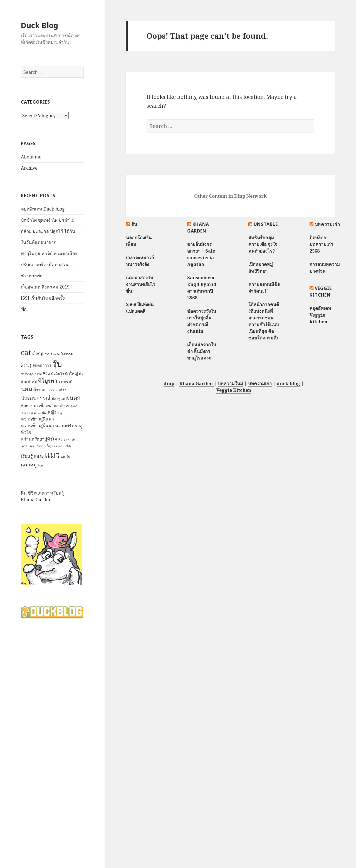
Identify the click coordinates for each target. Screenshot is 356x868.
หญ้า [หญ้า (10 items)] (52, 412)
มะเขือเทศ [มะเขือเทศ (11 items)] (43, 406)
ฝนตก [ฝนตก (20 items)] (73, 398)
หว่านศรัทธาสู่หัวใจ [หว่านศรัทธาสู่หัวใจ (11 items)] (39, 439)
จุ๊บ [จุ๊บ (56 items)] (57, 364)
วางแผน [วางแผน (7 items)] (27, 413)
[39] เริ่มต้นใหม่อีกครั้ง (43, 298)
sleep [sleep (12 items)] (38, 353)
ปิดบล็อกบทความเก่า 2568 (321, 244)
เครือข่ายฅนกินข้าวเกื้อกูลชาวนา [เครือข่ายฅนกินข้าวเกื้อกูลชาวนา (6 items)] (42, 446)
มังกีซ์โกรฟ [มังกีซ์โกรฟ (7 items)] (61, 406)
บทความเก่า (327, 224)
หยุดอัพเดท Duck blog (43, 209)
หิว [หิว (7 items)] (60, 439)
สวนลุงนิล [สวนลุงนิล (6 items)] (40, 413)
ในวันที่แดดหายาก (39, 242)
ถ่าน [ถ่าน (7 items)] (24, 381)
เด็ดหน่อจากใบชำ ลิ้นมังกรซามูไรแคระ (202, 351)
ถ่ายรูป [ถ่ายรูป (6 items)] (32, 382)
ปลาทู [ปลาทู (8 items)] (56, 398)
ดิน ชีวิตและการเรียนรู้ (42, 493)
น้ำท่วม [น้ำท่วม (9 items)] (39, 390)
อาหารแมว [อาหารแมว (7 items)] (71, 439)
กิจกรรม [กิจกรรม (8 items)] (67, 354)
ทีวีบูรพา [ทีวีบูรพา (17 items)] (48, 381)
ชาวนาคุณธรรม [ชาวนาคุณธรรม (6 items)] (31, 374)
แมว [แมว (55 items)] (52, 455)
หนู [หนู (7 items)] (60, 413)
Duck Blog (39, 25)
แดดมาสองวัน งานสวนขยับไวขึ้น (141, 284)
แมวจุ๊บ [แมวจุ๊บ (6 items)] (65, 457)
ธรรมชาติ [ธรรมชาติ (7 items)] (65, 381)
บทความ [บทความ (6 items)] (52, 390)
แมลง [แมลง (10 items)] (39, 456)
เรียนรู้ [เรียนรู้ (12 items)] (27, 456)
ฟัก (24, 309)
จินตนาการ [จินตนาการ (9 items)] (42, 365)
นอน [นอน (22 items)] (27, 389)
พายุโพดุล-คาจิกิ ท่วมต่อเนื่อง (49, 253)
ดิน (134, 224)
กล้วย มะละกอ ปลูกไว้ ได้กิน (48, 231)
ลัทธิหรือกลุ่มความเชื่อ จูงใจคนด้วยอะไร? (263, 244)
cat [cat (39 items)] (26, 352)
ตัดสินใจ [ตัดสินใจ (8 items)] (58, 374)
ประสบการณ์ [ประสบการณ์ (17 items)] (36, 398)
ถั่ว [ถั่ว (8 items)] (81, 374)
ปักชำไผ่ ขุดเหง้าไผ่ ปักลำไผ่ (48, 220)
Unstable (266, 224)
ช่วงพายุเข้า (32, 276)
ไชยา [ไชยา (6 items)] (41, 465)
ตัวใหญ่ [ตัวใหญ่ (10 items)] (71, 373)
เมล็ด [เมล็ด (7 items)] (67, 446)
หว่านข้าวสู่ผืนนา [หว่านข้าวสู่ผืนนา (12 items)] (37, 419)
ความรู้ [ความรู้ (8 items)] (26, 365)
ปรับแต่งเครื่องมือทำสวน (45, 265)
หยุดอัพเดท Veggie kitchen (320, 315)
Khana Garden (36, 500)
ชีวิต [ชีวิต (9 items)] (46, 374)
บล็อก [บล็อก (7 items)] (63, 390)
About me (31, 157)
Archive (29, 168)
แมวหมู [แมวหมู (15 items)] (29, 464)
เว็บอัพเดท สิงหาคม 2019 (45, 287)
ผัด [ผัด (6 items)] (63, 399)
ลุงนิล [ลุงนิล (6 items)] (74, 406)
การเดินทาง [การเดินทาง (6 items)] (52, 354)
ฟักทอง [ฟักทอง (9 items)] (27, 406)
